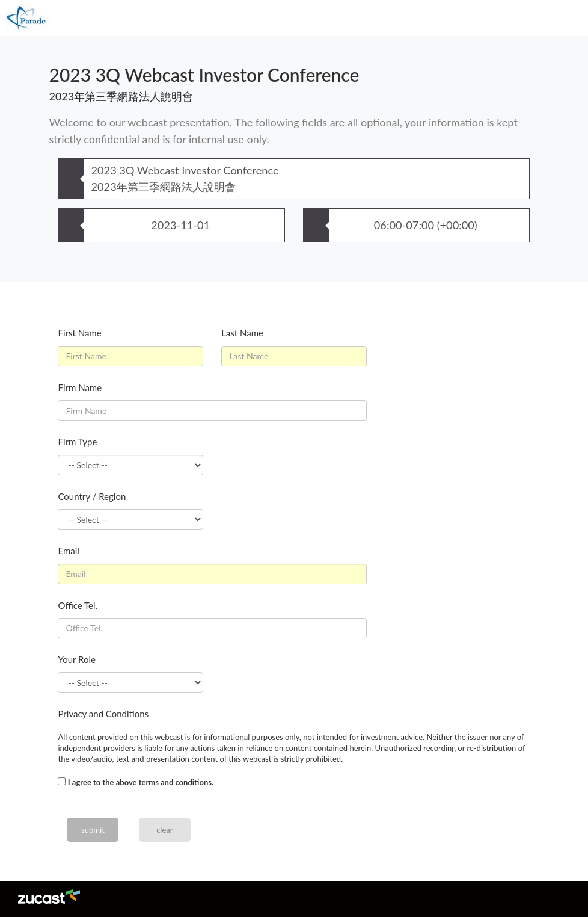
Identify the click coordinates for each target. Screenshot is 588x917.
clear (164, 830)
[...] (62, 781)
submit (93, 830)
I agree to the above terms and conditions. (141, 782)
